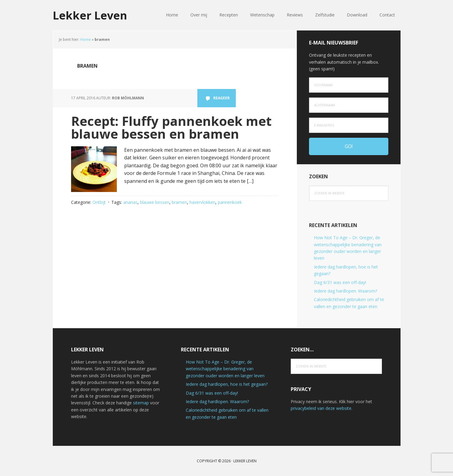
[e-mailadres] (349, 125)
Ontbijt (99, 202)
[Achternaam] (349, 105)
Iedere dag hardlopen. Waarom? (345, 291)
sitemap (141, 403)
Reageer (221, 98)
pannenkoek (230, 202)
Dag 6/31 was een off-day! (340, 282)
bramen (179, 202)
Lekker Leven (90, 15)
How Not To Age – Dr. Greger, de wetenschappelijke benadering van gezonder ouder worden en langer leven (225, 369)
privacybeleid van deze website (321, 408)
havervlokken (202, 202)
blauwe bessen (155, 202)
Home (86, 39)
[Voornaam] (349, 85)
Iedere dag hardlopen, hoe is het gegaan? (227, 384)
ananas (130, 202)
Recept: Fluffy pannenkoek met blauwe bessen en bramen (171, 127)
